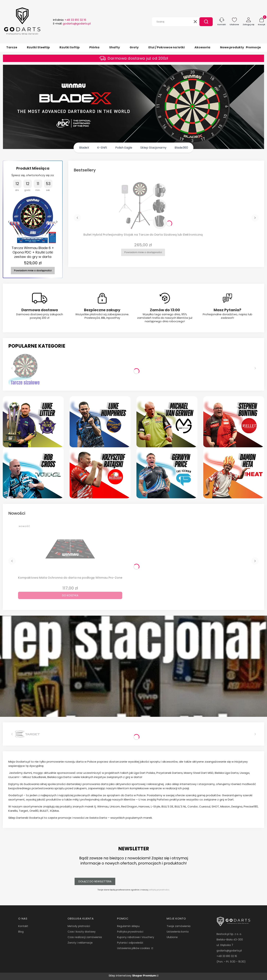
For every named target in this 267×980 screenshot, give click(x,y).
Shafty (115, 47)
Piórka (94, 47)
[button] (206, 22)
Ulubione (172, 937)
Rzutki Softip (70, 47)
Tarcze (12, 47)
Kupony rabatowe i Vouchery (136, 937)
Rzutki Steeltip (38, 47)
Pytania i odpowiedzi (130, 943)
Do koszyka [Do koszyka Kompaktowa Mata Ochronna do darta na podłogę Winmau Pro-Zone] (70, 595)
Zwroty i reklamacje (80, 943)
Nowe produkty (232, 47)
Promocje (253, 47)
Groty (134, 47)
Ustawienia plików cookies (134, 948)
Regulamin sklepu (128, 926)
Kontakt (23, 926)
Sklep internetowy (132, 976)
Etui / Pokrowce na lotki (167, 47)
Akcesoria (202, 47)
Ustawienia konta (178, 932)
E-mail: (72, 24)
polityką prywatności (159, 890)
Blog (21, 932)
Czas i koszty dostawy (82, 932)
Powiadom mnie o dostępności (33, 270)
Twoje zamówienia (179, 926)
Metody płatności (79, 926)
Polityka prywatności (130, 932)
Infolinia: (70, 20)
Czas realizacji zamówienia (85, 937)
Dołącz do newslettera (95, 881)
